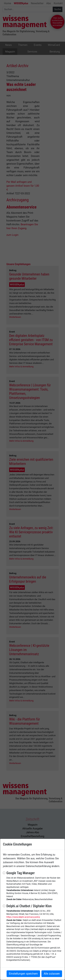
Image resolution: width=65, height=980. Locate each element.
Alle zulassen (52, 974)
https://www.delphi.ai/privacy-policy (23, 917)
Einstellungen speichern (23, 974)
